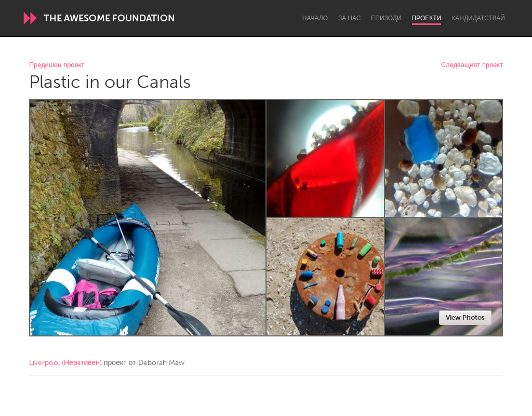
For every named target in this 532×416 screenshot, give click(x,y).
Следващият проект (472, 65)
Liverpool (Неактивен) (65, 363)
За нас (349, 18)
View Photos (465, 317)
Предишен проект (57, 65)
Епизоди (386, 18)
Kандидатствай (478, 18)
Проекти (427, 18)
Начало (315, 18)
